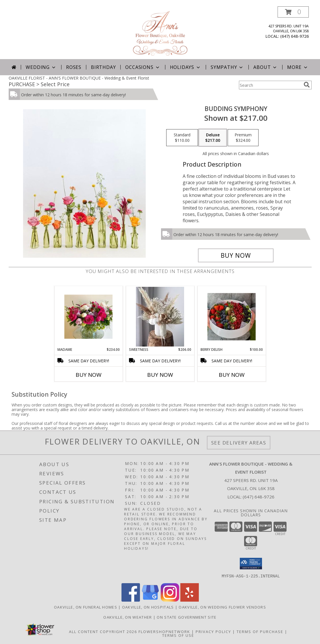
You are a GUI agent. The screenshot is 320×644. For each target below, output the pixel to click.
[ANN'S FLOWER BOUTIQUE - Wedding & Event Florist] (160, 33)
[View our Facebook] (131, 600)
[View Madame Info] (88, 317)
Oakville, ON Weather (128, 617)
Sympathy (227, 67)
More (298, 67)
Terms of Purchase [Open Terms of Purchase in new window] (260, 631)
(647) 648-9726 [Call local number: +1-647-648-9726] (294, 36)
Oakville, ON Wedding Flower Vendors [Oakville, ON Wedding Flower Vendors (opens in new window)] (222, 607)
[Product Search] (270, 85)
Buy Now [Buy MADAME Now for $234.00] (89, 375)
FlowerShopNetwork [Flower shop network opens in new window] (164, 631)
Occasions (143, 67)
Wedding (41, 67)
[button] (293, 12)
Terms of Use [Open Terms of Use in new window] (178, 635)
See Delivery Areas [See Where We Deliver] (239, 443)
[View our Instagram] (170, 600)
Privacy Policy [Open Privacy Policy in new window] (213, 631)
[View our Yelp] (190, 600)
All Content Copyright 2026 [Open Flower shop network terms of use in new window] (103, 631)
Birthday (103, 67)
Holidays (186, 67)
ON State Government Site (187, 617)
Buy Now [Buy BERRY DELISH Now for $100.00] (232, 375)
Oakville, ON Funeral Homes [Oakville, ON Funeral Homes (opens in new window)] (86, 607)
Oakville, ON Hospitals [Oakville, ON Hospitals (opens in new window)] (148, 607)
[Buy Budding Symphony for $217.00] (236, 255)
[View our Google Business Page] (150, 600)
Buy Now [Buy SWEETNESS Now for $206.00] (160, 375)
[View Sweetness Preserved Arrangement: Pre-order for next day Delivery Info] (160, 317)
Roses (74, 67)
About (265, 67)
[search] (307, 85)
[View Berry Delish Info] (232, 317)
